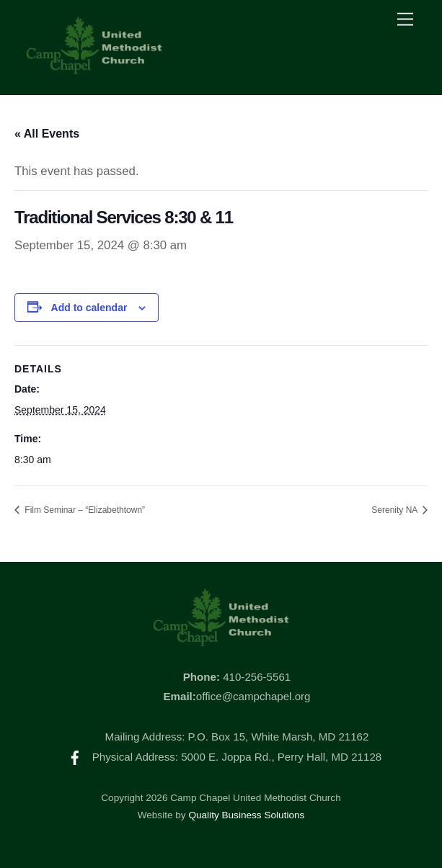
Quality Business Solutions (246, 815)
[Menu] (405, 20)
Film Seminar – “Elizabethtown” (84, 510)
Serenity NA (395, 510)
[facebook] (75, 757)
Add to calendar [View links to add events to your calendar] (89, 308)
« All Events (47, 134)
